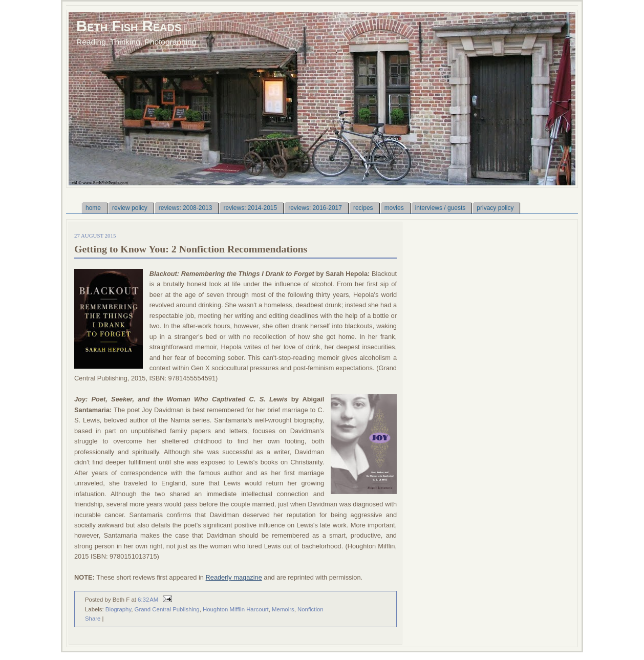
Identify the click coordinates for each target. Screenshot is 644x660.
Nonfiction (310, 609)
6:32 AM (148, 600)
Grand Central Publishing (167, 609)
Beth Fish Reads (129, 26)
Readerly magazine (234, 577)
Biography (118, 609)
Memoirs (283, 609)
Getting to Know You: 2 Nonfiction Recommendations (191, 249)
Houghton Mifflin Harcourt (236, 609)
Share (93, 619)
